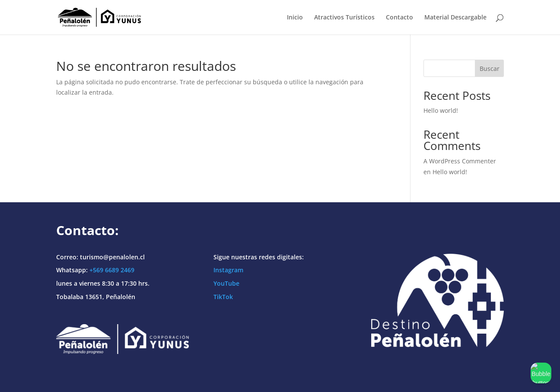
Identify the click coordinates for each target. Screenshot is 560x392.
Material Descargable (455, 18)
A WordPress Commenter (460, 161)
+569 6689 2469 (112, 270)
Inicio (295, 18)
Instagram (228, 270)
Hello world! (441, 110)
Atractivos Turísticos (344, 18)
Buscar (490, 69)
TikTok (223, 297)
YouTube (226, 283)
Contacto (399, 18)
